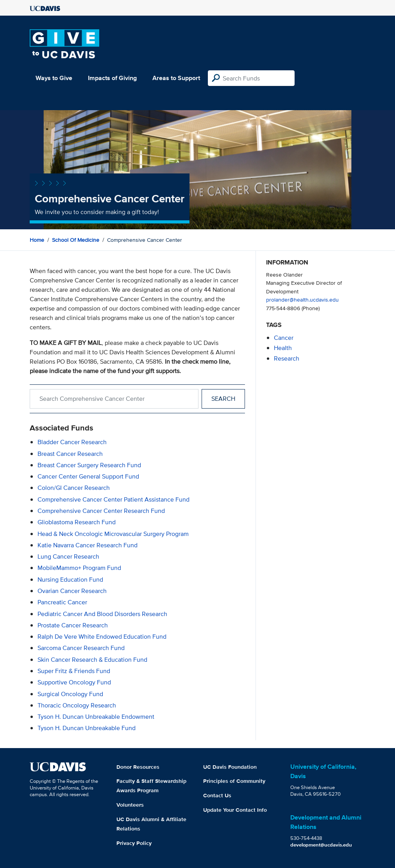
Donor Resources (138, 767)
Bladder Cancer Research (72, 442)
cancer (284, 338)
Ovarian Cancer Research (72, 591)
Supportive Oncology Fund (74, 682)
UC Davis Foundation (230, 767)
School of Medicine (76, 240)
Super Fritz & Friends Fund (74, 671)
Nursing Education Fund (70, 580)
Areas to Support (176, 78)
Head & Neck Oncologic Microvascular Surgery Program (113, 534)
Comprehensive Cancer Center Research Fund (101, 511)
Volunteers (130, 805)
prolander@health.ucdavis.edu (302, 299)
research (287, 358)
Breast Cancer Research (70, 454)
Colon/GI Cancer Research (74, 488)
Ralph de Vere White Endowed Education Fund (102, 637)
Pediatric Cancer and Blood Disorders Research (102, 614)
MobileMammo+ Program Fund (79, 568)
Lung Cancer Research (68, 556)
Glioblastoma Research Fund (77, 522)
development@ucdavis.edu (321, 845)
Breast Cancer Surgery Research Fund (89, 465)
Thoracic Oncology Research (77, 705)
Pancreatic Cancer (62, 602)
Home (37, 240)
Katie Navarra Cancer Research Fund (88, 545)
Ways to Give (54, 78)
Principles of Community (234, 781)
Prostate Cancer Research (73, 625)
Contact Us (217, 795)
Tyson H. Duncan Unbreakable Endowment (96, 717)
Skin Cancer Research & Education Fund (92, 660)
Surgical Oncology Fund (70, 694)
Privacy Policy (134, 843)
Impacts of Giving (112, 78)
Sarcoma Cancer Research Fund (81, 648)
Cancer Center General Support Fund (88, 476)
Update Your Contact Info (235, 810)
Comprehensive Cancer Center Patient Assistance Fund (113, 499)
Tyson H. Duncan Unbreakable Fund (87, 728)
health (283, 348)
